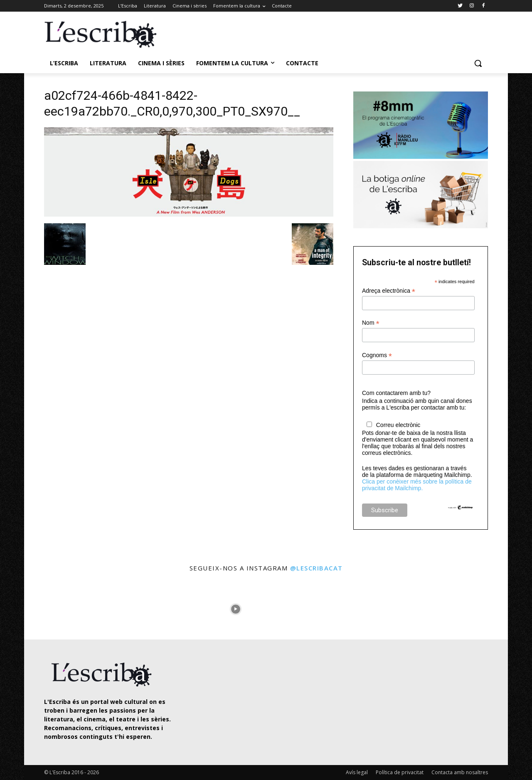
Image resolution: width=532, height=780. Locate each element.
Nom (371, 323)
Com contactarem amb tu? (396, 393)
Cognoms (377, 355)
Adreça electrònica (389, 291)
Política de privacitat (400, 772)
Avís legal (357, 772)
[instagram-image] (53, 607)
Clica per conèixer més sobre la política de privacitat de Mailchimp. (417, 485)
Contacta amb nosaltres (460, 772)
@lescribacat (316, 568)
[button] (478, 63)
